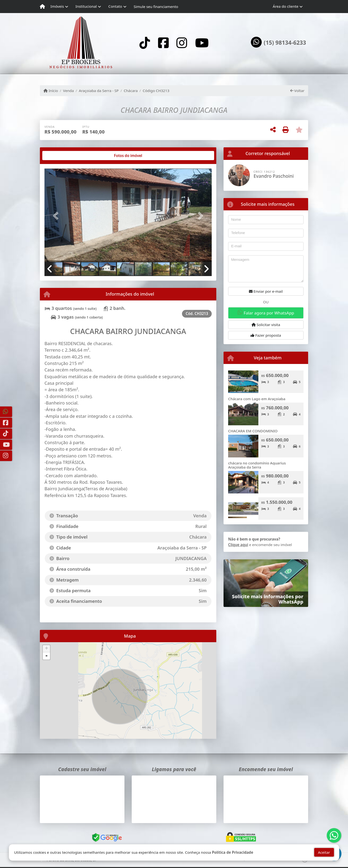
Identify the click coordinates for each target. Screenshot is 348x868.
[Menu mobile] (42, 7)
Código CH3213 (156, 91)
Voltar (297, 91)
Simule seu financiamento (156, 7)
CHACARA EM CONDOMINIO (253, 431)
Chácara (131, 91)
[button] (57, 216)
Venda (69, 91)
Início (51, 91)
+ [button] (47, 649)
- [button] (46, 656)
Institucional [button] (86, 6)
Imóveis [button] (57, 6)
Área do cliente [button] (286, 6)
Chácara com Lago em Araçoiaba (257, 399)
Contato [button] (115, 6)
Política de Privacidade (233, 852)
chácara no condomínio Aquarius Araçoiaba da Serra (257, 465)
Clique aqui (238, 545)
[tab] (60, 156)
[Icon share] (145, 43)
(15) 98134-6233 (285, 43)
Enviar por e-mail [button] (266, 291)
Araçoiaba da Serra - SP (99, 91)
